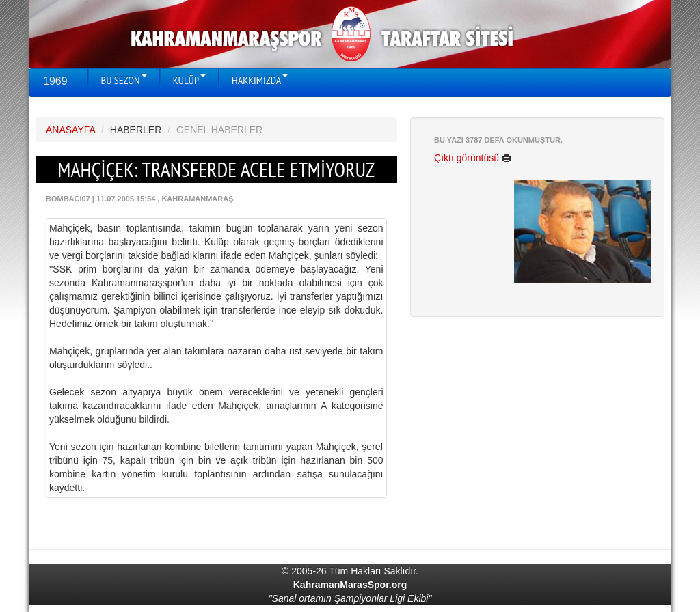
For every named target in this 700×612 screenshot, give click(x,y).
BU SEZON (124, 80)
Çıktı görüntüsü (473, 158)
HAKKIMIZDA (260, 80)
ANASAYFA (70, 130)
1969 (55, 81)
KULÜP (189, 80)
